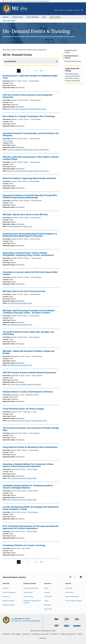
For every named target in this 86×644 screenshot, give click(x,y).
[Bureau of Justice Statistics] (67, 621)
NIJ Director (6, 597)
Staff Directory (69, 592)
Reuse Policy (48, 609)
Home (4, 21)
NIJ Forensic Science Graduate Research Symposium (24, 384)
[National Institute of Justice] (77, 621)
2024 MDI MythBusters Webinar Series (20, 226)
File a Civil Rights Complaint (73, 601)
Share (83, 11)
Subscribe (70, 10)
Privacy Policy (26, 634)
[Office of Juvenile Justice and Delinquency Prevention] (57, 627)
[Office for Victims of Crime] (67, 627)
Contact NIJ (69, 588)
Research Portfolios (8, 601)
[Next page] (43, 71)
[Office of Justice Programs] (7, 9)
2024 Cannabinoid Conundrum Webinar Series (22, 478)
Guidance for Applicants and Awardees (32, 602)
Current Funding (28, 597)
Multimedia (48, 605)
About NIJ (6, 588)
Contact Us (62, 10)
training (75, 76)
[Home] (20, 9)
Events (46, 588)
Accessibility (6, 634)
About (56, 10)
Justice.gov (43, 638)
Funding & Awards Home (31, 588)
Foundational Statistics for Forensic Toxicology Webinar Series (27, 421)
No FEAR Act (55, 634)
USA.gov (80, 634)
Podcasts (47, 592)
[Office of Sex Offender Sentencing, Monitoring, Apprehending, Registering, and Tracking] (77, 627)
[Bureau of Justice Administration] (56, 620)
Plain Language (16, 634)
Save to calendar (8, 141)
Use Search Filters (10, 61)
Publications (48, 597)
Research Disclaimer (9, 605)
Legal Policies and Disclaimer (40, 634)
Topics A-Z (77, 10)
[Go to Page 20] (36, 71)
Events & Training (11, 21)
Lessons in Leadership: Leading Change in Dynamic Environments (28, 150)
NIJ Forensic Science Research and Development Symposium (27, 109)
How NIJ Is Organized (9, 592)
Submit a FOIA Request (72, 597)
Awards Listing (28, 592)
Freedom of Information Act (68, 634)
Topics (46, 601)
